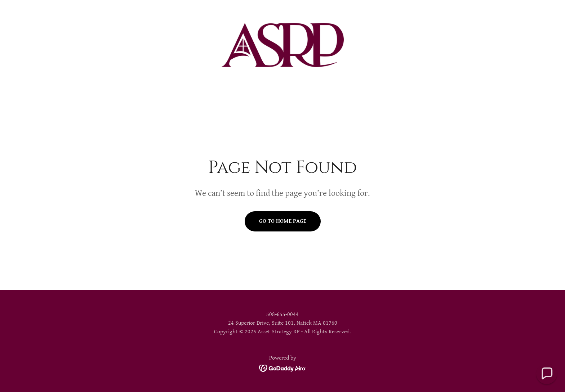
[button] (547, 374)
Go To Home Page (283, 221)
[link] (283, 44)
